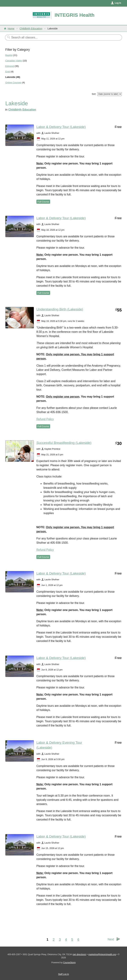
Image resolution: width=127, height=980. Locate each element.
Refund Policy (45, 419)
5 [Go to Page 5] (72, 940)
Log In (118, 3)
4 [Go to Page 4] (66, 940)
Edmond (10, 66)
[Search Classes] (55, 38)
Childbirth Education (31, 29)
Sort (94, 94)
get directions (79, 954)
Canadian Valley (14, 61)
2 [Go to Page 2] (54, 940)
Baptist (9, 55)
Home (11, 29)
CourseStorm (70, 963)
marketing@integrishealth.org (102, 954)
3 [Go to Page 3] (60, 940)
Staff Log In (63, 974)
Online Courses (13, 82)
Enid (8, 72)
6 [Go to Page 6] (78, 940)
